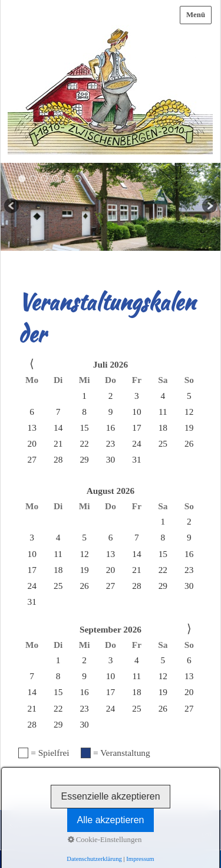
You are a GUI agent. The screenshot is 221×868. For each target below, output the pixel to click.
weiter (209, 207)
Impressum (88, 826)
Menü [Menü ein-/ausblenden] (196, 15)
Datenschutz (128, 826)
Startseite (22, 826)
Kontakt (54, 826)
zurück (12, 207)
